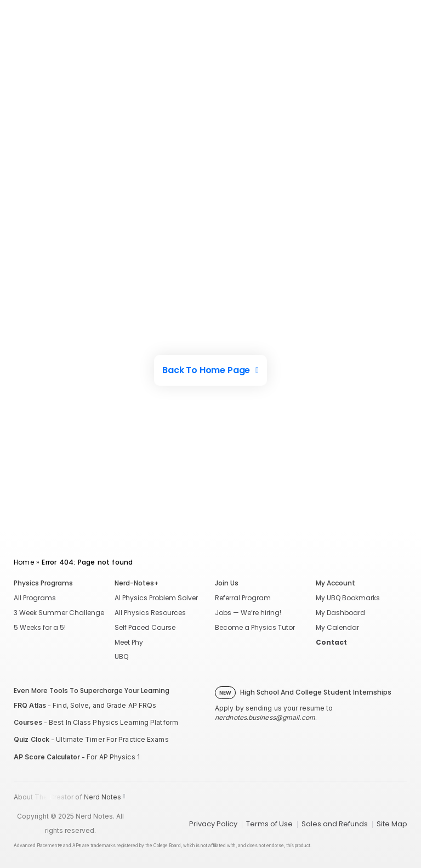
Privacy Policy (213, 824)
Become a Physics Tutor (255, 627)
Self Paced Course (145, 627)
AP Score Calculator (47, 757)
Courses (28, 722)
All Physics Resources (150, 613)
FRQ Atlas (30, 705)
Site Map (392, 824)
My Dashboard (340, 613)
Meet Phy (129, 642)
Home (24, 562)
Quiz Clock (32, 739)
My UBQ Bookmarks (348, 598)
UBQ (121, 656)
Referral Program (243, 598)
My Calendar (337, 627)
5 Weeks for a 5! (40, 627)
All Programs (35, 598)
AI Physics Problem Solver (156, 598)
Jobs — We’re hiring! (248, 613)
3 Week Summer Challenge (59, 613)
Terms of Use (269, 824)
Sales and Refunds (335, 824)
